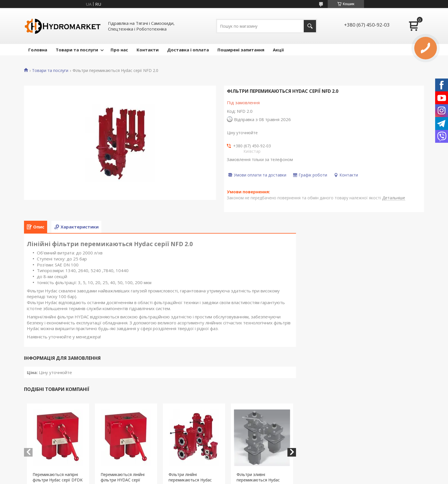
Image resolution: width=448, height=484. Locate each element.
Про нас (119, 50)
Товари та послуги (77, 50)
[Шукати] (310, 26)
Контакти (148, 50)
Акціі (278, 50)
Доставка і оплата (188, 50)
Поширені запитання (241, 50)
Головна (38, 50)
